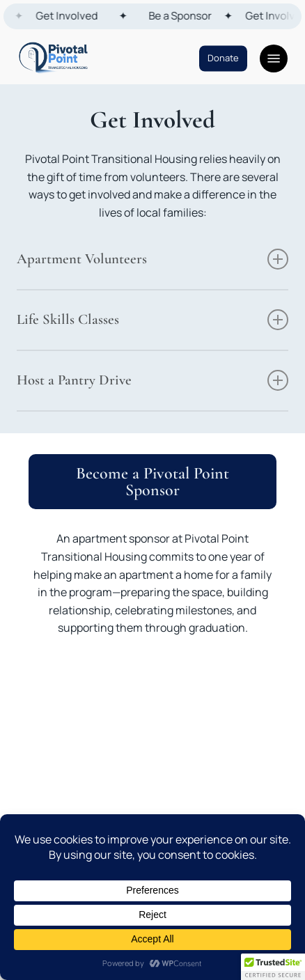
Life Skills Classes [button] (152, 320)
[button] (274, 59)
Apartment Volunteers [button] (152, 259)
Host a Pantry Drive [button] (152, 380)
